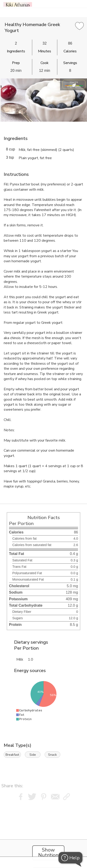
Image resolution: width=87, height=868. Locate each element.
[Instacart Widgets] (43, 830)
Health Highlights (74, 84)
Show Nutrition (48, 853)
